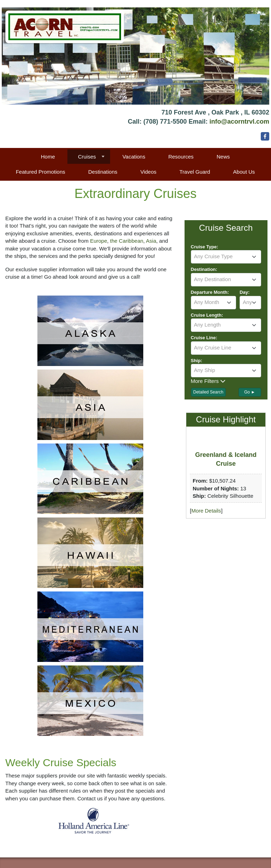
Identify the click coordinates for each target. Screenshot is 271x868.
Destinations (103, 172)
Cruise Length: (207, 315)
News (223, 157)
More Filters (208, 381)
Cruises (87, 157)
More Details (206, 511)
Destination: (204, 269)
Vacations (134, 157)
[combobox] (226, 257)
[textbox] (226, 256)
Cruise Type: (205, 247)
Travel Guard (195, 172)
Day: (245, 292)
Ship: (197, 361)
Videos (149, 172)
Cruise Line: (204, 338)
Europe (98, 241)
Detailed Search (208, 392)
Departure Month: (210, 292)
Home (48, 157)
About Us (244, 172)
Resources (181, 157)
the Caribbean (127, 241)
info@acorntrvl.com (239, 122)
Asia (151, 241)
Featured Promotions (41, 172)
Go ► (250, 392)
